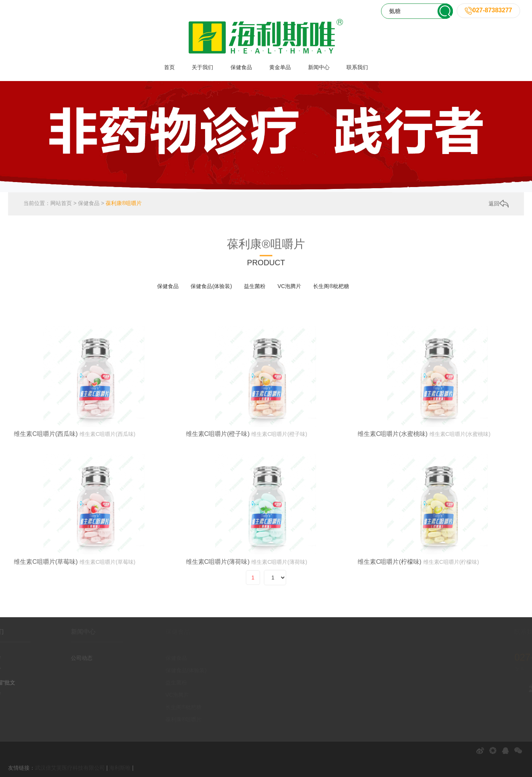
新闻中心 (319, 67)
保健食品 (241, 67)
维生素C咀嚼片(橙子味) (218, 466)
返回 (499, 204)
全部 (140, 286)
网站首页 (61, 204)
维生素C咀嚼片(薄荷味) (218, 594)
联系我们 (357, 67)
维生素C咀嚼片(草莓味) (46, 594)
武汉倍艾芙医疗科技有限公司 (70, 768)
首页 (169, 67)
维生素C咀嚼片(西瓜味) (46, 466)
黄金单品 (280, 67)
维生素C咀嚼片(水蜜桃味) (393, 466)
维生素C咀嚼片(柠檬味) (389, 594)
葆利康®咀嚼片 (124, 204)
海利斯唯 (120, 768)
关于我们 (202, 67)
